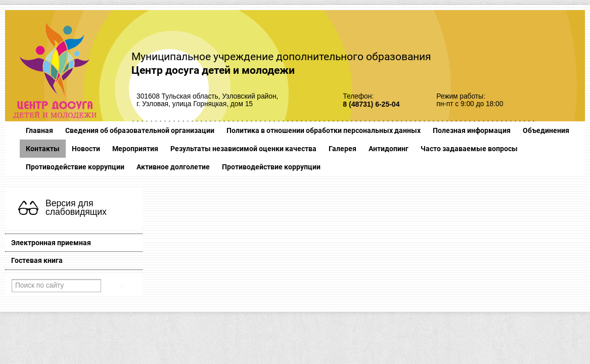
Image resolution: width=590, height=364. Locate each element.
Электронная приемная (51, 243)
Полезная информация (472, 130)
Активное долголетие (173, 167)
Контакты (43, 149)
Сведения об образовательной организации (140, 130)
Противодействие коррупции (75, 167)
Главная (39, 130)
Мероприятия (135, 149)
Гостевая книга (37, 260)
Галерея (343, 149)
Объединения (546, 130)
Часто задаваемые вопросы (469, 149)
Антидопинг (389, 149)
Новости (86, 149)
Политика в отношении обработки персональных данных (324, 130)
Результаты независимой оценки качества (243, 149)
